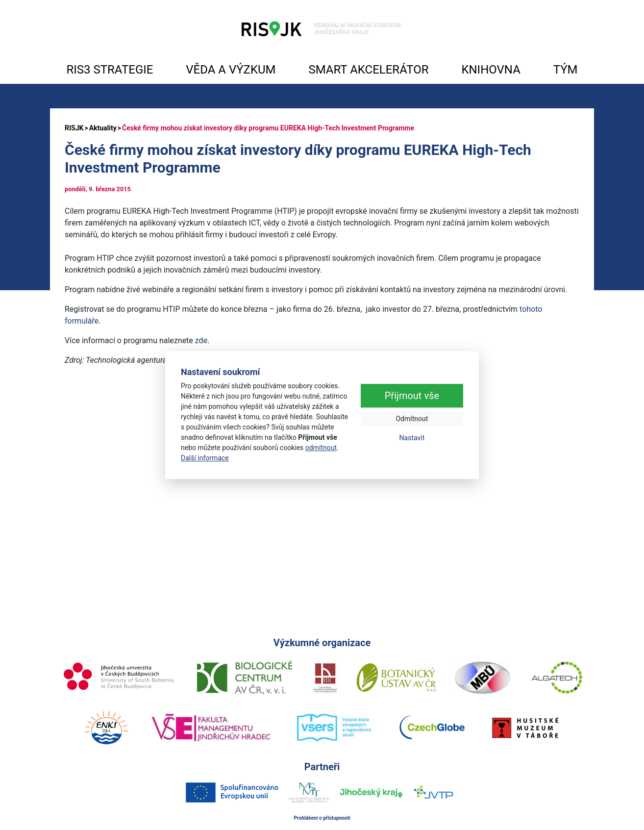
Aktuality (103, 128)
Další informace (205, 458)
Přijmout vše (412, 396)
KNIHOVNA (491, 70)
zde (201, 340)
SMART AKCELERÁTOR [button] (368, 70)
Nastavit (412, 438)
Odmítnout (412, 419)
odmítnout (321, 448)
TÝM (566, 70)
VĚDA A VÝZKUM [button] (231, 70)
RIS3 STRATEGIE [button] (110, 70)
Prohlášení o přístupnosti (322, 818)
